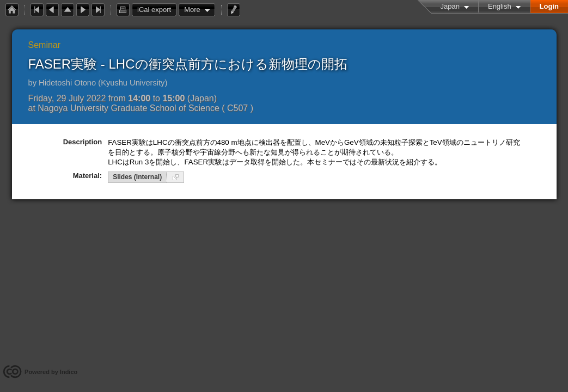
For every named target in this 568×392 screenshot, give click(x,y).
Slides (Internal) (137, 177)
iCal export (157, 10)
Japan (450, 6)
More (192, 10)
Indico (69, 372)
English (500, 6)
